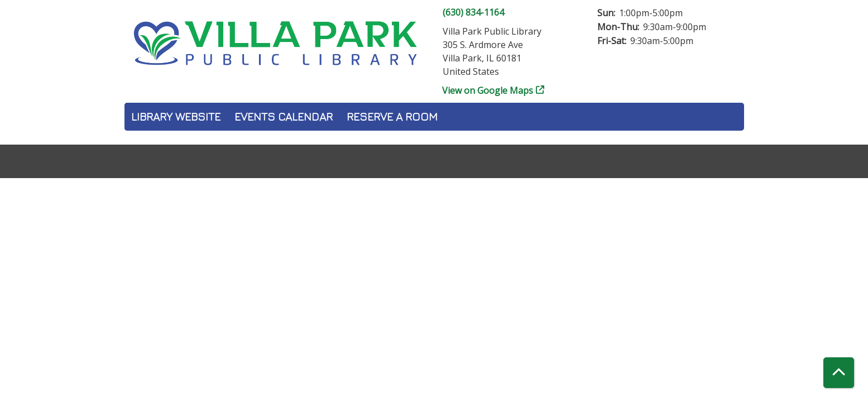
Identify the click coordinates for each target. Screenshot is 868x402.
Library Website (176, 116)
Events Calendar (284, 116)
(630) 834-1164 (473, 12)
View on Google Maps (488, 90)
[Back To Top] (839, 373)
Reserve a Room (392, 116)
